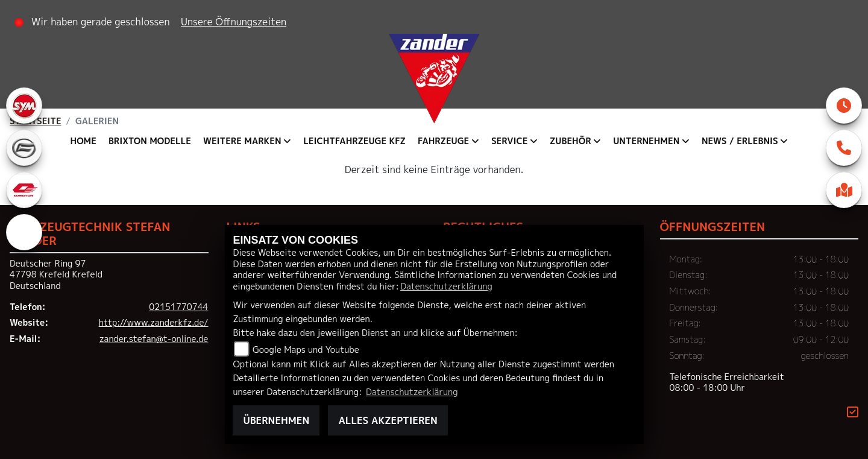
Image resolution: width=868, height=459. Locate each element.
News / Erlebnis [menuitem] (740, 141)
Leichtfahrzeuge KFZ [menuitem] (354, 141)
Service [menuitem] (509, 141)
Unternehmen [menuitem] (646, 141)
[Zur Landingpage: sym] (24, 106)
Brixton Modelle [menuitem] (150, 141)
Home (83, 141)
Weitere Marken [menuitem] (242, 141)
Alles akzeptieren (388, 420)
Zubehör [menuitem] (571, 141)
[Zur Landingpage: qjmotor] (24, 190)
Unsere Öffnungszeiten (234, 22)
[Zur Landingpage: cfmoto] (24, 148)
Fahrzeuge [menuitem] (443, 141)
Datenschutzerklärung (446, 286)
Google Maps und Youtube (306, 350)
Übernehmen (276, 420)
